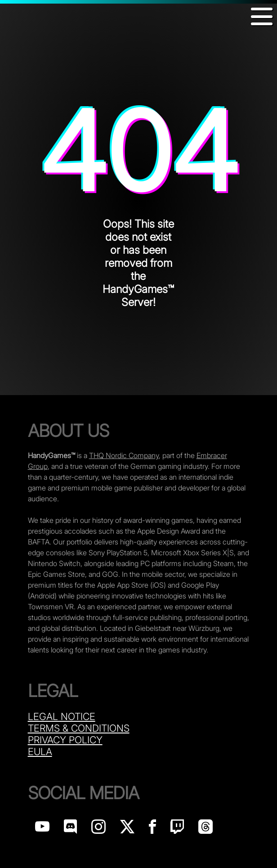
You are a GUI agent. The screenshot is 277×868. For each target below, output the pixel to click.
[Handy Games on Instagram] (98, 829)
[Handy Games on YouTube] (42, 829)
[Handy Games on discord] (70, 829)
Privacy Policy (65, 740)
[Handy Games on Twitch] (177, 829)
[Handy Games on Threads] (206, 829)
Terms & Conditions (79, 728)
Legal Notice (62, 716)
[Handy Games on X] (127, 829)
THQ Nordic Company (124, 455)
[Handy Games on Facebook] (152, 829)
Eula (40, 751)
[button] (262, 16)
